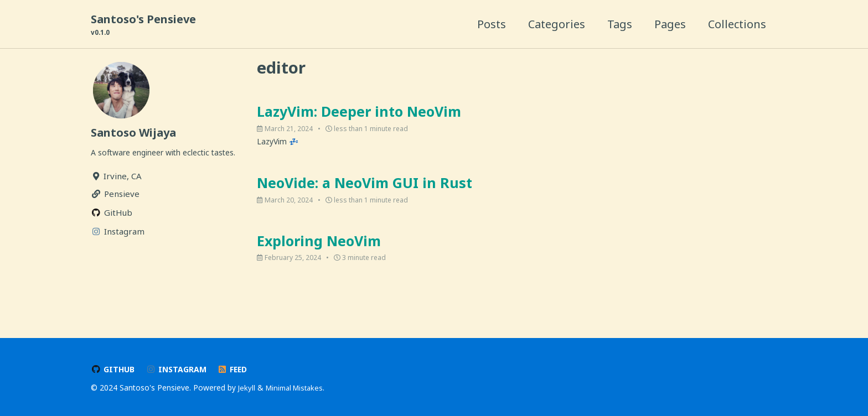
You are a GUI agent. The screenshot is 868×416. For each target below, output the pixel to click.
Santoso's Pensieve (143, 25)
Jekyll (247, 388)
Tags (620, 24)
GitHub (113, 370)
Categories (557, 24)
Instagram (179, 370)
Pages (670, 24)
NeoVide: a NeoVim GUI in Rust (365, 190)
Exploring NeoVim (319, 249)
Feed (237, 370)
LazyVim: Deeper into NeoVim (359, 115)
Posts (492, 24)
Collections (737, 24)
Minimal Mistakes (298, 388)
